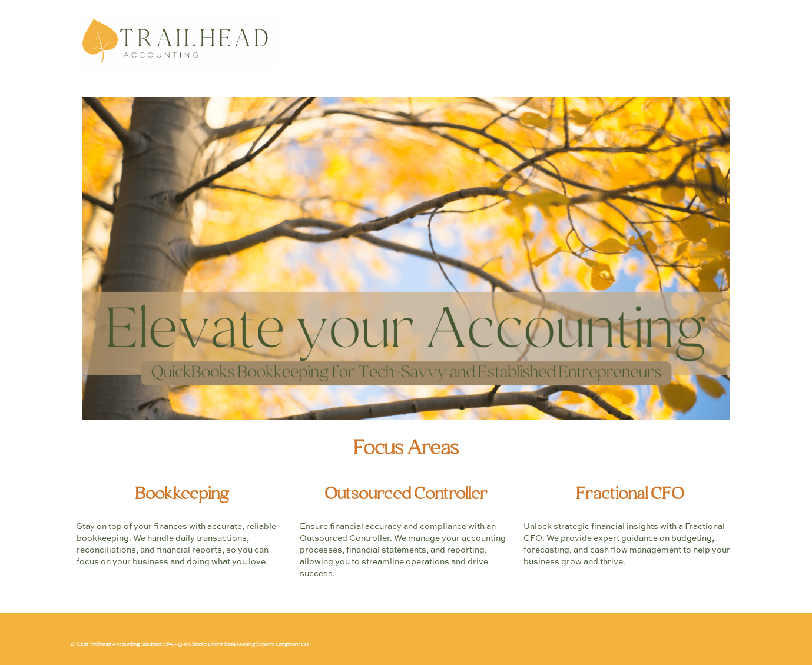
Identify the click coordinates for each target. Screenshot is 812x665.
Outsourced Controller (406, 495)
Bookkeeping (182, 495)
